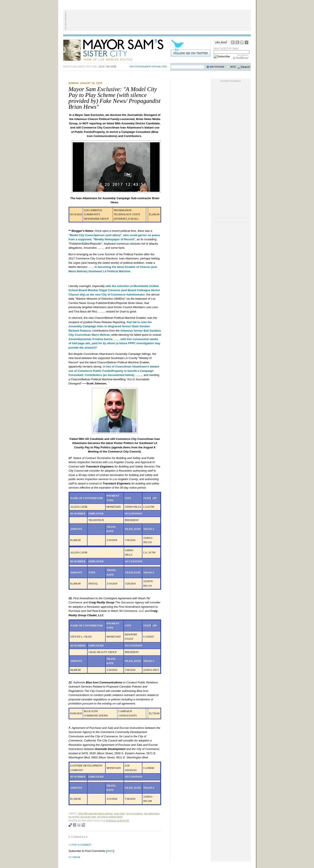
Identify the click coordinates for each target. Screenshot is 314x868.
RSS (233, 42)
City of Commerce (134, 814)
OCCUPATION (133, 514)
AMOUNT (76, 529)
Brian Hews (119, 814)
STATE (147, 498)
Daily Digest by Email (226, 49)
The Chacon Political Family (110, 817)
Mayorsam (217, 67)
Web (233, 67)
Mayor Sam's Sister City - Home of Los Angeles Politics (116, 50)
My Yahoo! (246, 42)
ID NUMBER (78, 514)
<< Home (74, 857)
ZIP (154, 498)
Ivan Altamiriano (152, 814)
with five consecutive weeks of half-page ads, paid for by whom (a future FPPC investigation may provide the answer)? (115, 343)
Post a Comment (82, 845)
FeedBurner (241, 57)
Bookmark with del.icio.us (70, 825)
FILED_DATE (133, 529)
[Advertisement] (157, 20)
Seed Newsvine (75, 825)
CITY (128, 498)
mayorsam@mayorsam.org (149, 67)
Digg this (79, 825)
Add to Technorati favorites (83, 825)
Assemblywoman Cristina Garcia (91, 339)
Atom (110, 851)
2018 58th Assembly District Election (95, 814)
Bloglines (237, 42)
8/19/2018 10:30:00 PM (117, 821)
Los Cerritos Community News (82, 817)
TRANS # (149, 529)
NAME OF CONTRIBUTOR (87, 498)
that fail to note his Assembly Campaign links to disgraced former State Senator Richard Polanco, (110, 326)
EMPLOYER (96, 514)
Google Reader (242, 42)
